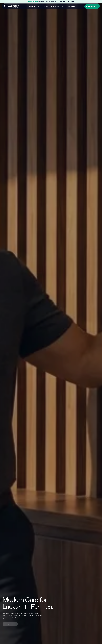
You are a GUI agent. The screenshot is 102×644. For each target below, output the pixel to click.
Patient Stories (55, 6)
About (39, 6)
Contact (63, 6)
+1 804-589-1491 (72, 6)
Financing (46, 6)
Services (32, 6)
